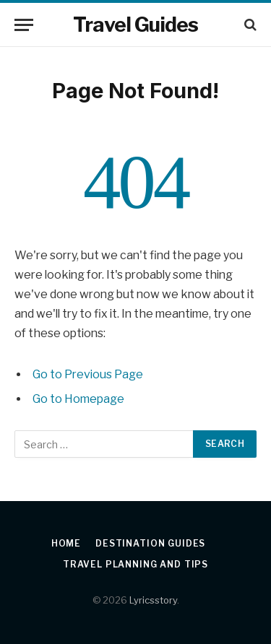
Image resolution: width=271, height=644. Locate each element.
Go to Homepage (78, 399)
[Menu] (24, 25)
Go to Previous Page (88, 374)
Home (66, 543)
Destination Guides (150, 543)
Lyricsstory (153, 600)
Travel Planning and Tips (135, 564)
